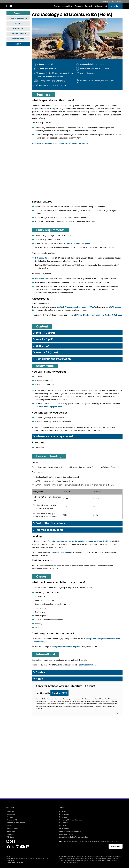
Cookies (10, 817)
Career (41, 577)
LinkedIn (28, 847)
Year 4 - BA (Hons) (45, 352)
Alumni (119, 1)
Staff (112, 1)
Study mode (18, 29)
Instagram (17, 847)
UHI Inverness (64, 814)
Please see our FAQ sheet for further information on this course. (60, 144)
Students (105, 1)
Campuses (79, 6)
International (18, 39)
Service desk (116, 846)
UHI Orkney (63, 823)
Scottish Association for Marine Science (74, 837)
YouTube (23, 847)
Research (89, 6)
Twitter (13, 847)
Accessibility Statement (15, 863)
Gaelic (9, 826)
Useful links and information (52, 359)
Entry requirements (18, 18)
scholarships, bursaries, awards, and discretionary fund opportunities (79, 541)
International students (48, 530)
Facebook (9, 847)
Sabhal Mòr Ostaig (66, 834)
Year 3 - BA (41, 346)
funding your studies (60, 552)
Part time (101, 64)
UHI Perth (62, 826)
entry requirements (89, 665)
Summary (18, 13)
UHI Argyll (63, 811)
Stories (39, 672)
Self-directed (61, 85)
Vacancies (10, 834)
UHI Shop (10, 837)
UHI (60, 841)
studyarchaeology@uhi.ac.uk (50, 407)
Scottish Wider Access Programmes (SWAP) (76, 307)
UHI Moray (63, 817)
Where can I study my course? (53, 436)
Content (18, 23)
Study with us (67, 6)
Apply (18, 44)
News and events (13, 829)
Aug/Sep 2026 (59, 693)
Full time (94, 64)
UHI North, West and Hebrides (70, 820)
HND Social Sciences (44, 279)
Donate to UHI (12, 820)
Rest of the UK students (49, 523)
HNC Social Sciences (44, 258)
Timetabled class (49, 85)
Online (53, 81)
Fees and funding (18, 34)
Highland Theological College (70, 831)
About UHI (10, 811)
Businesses (99, 6)
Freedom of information (16, 823)
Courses (57, 6)
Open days (115, 6)
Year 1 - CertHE (44, 333)
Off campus (61, 81)
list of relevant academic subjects (75, 244)
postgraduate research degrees (66, 647)
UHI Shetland (64, 829)
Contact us (11, 814)
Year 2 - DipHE (43, 339)
